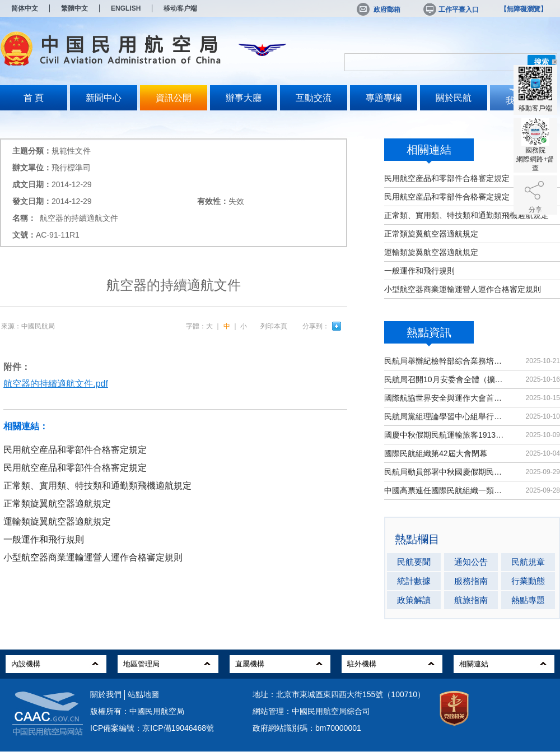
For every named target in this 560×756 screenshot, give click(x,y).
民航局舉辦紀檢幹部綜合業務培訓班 (445, 361)
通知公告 (471, 562)
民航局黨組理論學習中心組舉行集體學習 (445, 416)
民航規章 (528, 562)
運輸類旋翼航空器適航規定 (431, 252)
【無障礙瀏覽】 (524, 9)
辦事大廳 (244, 98)
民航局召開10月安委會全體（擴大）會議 (445, 379)
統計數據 (414, 581)
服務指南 (471, 581)
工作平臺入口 (450, 10)
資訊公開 (174, 98)
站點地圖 (143, 694)
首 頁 (34, 98)
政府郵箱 (379, 10)
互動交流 (314, 98)
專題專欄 (384, 98)
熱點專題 (528, 600)
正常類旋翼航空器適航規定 (431, 234)
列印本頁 (274, 326)
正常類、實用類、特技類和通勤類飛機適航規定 (466, 215)
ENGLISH (126, 8)
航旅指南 (471, 600)
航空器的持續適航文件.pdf (56, 384)
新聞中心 (104, 98)
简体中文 (25, 8)
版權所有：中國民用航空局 (137, 711)
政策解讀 (414, 600)
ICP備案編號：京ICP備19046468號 (152, 728)
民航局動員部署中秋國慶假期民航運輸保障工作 (445, 472)
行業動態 (528, 581)
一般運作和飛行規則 (419, 271)
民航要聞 (414, 562)
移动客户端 (180, 8)
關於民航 (454, 98)
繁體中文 (74, 8)
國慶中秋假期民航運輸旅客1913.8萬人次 (445, 435)
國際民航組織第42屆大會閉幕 (436, 453)
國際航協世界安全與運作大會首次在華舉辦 (445, 398)
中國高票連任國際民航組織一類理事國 (445, 490)
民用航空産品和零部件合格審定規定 (447, 178)
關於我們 (106, 694)
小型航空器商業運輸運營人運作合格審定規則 (463, 289)
